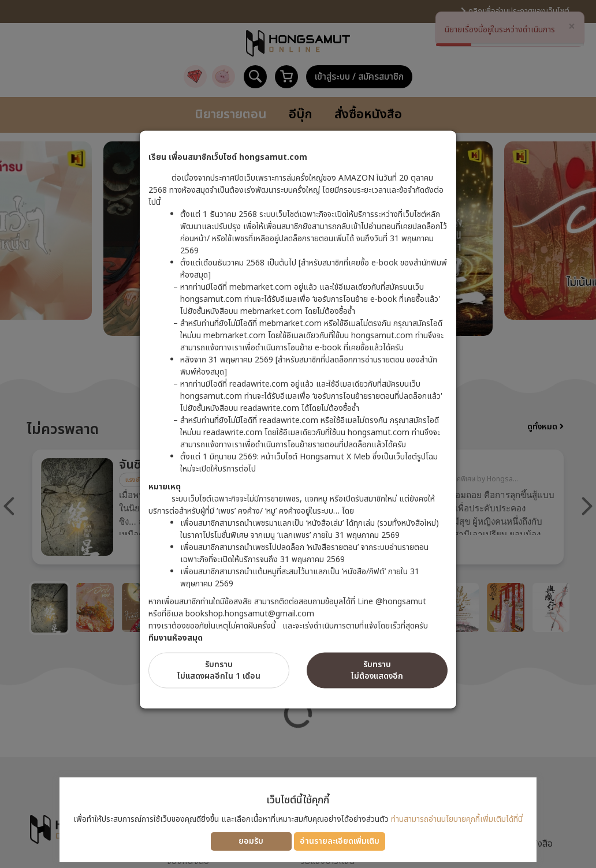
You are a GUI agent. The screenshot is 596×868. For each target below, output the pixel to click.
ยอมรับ (251, 841)
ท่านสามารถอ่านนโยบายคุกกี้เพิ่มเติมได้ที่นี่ (457, 819)
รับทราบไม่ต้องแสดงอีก (377, 670)
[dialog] (298, 434)
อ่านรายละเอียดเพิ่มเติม (340, 841)
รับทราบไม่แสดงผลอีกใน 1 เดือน (219, 670)
